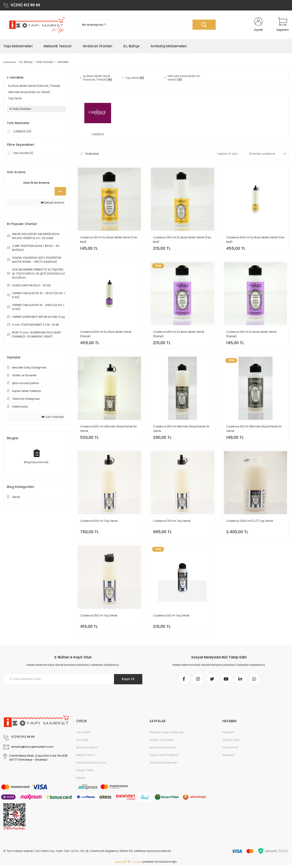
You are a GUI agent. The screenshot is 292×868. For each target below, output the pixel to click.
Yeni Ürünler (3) (23, 153)
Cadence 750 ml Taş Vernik (172, 523)
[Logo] (36, 25)
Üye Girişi (82, 743)
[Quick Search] (29, 192)
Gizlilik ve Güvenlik (162, 743)
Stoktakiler (92, 154)
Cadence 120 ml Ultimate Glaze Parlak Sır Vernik (254, 430)
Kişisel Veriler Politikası (164, 758)
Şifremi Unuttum (87, 750)
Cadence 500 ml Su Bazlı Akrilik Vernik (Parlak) (106, 335)
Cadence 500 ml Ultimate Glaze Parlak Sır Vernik (108, 430)
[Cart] (283, 25)
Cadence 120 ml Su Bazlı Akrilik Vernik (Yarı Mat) (109, 240)
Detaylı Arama (52, 203)
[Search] (146, 25)
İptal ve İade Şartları (163, 750)
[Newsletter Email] (73, 682)
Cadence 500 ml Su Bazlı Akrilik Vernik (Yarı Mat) (255, 240)
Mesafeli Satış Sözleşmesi (167, 735)
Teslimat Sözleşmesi (163, 765)
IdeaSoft (121, 865)
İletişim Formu (86, 758)
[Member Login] (258, 25)
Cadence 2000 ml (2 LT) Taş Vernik (250, 523)
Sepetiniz (228, 758)
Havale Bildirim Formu (91, 765)
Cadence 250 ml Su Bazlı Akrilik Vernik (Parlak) (179, 335)
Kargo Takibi (85, 773)
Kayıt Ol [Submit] (128, 682)
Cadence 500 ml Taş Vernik (99, 523)
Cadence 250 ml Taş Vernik (99, 617)
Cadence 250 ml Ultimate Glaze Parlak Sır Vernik (181, 430)
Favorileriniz (230, 750)
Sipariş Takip (231, 743)
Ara (60, 191)
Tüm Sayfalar (53, 417)
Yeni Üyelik (83, 735)
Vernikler (64, 62)
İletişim (81, 781)
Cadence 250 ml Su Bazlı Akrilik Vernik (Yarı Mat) (182, 240)
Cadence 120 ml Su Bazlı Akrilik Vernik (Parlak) (251, 335)
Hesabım (229, 735)
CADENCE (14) (22, 132)
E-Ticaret (136, 865)
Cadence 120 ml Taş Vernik (171, 617)
